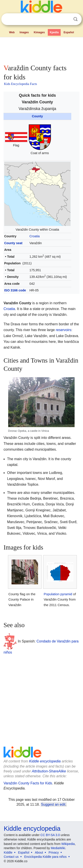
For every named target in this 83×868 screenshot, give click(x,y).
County (37, 116)
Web (12, 32)
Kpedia (54, 32)
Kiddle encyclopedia (45, 761)
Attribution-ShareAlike (49, 771)
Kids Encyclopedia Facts (20, 84)
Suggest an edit (53, 804)
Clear (66, 19)
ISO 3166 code (15, 290)
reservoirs (64, 330)
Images (24, 32)
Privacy (54, 852)
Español (69, 32)
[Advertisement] (41, 50)
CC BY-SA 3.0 (50, 835)
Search (75, 19)
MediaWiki (58, 848)
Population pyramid (58, 594)
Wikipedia (68, 844)
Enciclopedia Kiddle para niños (45, 857)
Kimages (39, 32)
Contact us (11, 857)
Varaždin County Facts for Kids (28, 783)
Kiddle (8, 852)
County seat (13, 243)
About (39, 852)
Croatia (35, 236)
